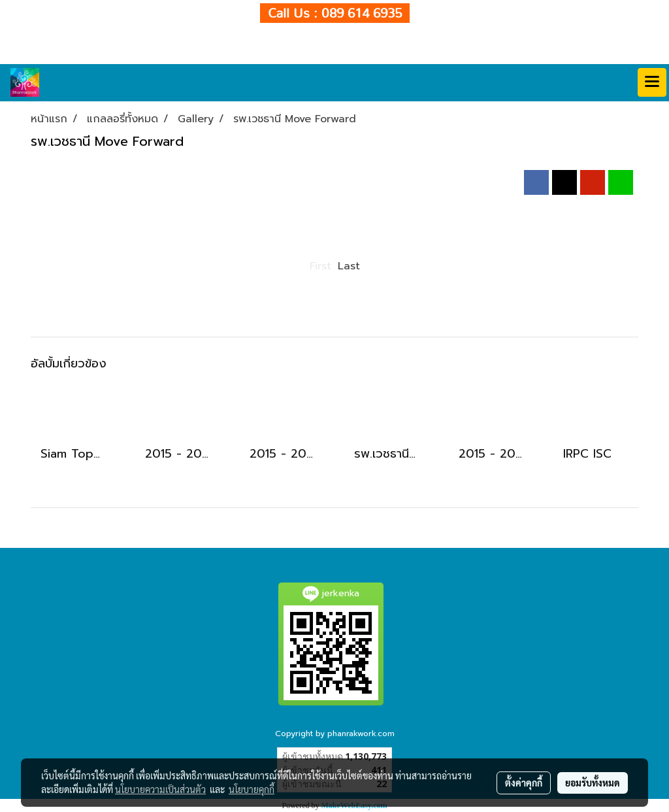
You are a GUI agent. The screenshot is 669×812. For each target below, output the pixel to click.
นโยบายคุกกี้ (252, 789)
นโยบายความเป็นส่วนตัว (160, 789)
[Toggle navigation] (652, 82)
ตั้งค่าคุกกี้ (524, 783)
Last (349, 266)
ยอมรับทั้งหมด (593, 783)
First (320, 266)
